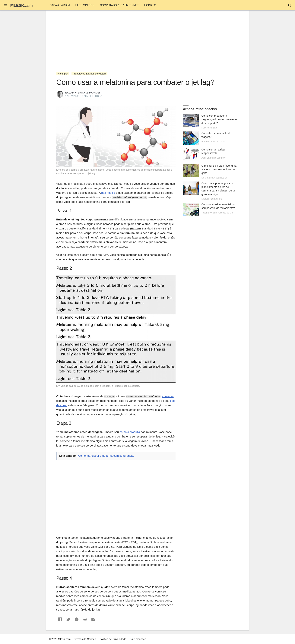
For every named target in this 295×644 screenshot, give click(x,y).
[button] (60, 619)
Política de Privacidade (113, 639)
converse (168, 396)
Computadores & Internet (119, 5)
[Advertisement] (147, 41)
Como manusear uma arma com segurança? (106, 456)
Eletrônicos (85, 5)
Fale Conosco (138, 639)
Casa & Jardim (60, 5)
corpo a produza (130, 432)
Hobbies (150, 5)
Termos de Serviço (85, 639)
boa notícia (108, 193)
